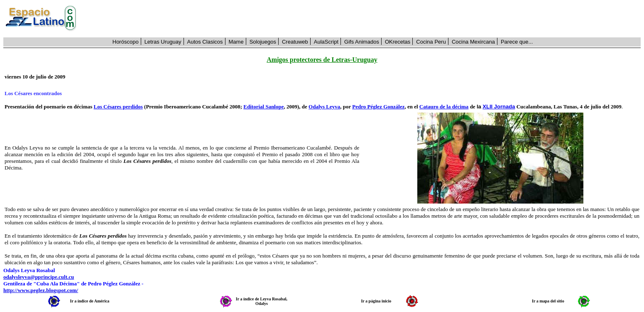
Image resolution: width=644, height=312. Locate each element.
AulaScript (326, 42)
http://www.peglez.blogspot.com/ (41, 290)
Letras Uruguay (163, 42)
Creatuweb (295, 42)
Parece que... (517, 42)
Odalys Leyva (324, 107)
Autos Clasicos (205, 42)
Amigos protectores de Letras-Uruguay (322, 60)
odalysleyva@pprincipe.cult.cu (39, 277)
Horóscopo (126, 42)
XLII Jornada (499, 107)
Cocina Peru (431, 42)
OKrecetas (398, 42)
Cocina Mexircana (473, 42)
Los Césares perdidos (118, 107)
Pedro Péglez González (378, 107)
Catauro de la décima (444, 107)
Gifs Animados (362, 42)
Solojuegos (263, 42)
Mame (236, 42)
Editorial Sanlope (263, 107)
